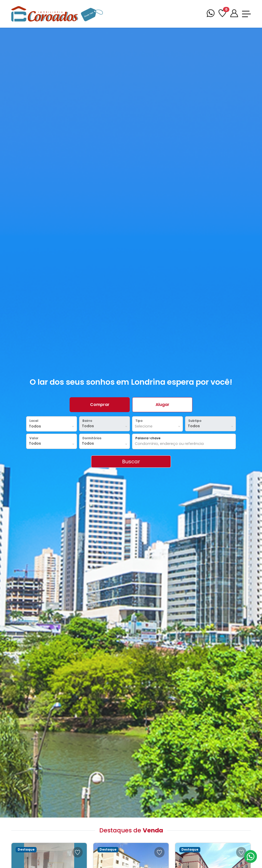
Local (34, 421)
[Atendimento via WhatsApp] (250, 856)
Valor (34, 438)
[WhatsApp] (211, 14)
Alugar (162, 405)
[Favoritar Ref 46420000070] (159, 852)
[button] (52, 424)
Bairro (87, 421)
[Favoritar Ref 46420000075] (78, 852)
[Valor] (52, 444)
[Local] (52, 426)
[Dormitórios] (105, 444)
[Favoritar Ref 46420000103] (241, 852)
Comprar (100, 405)
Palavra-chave (148, 438)
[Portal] (234, 14)
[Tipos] (157, 426)
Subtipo (195, 421)
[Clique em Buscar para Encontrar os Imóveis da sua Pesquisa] (131, 462)
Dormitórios (92, 438)
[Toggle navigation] (246, 14)
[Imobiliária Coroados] (57, 13)
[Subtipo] (210, 426)
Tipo (139, 421)
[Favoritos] (222, 14)
